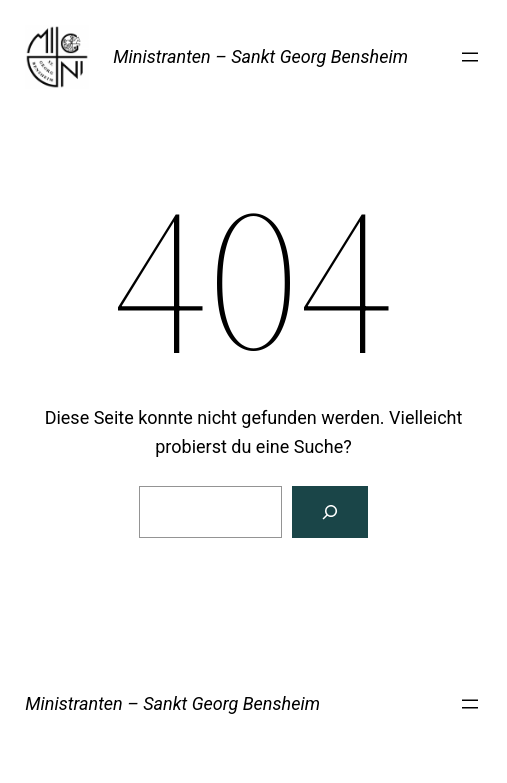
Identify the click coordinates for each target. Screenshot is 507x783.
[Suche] (330, 512)
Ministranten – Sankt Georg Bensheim (260, 56)
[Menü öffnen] (470, 57)
